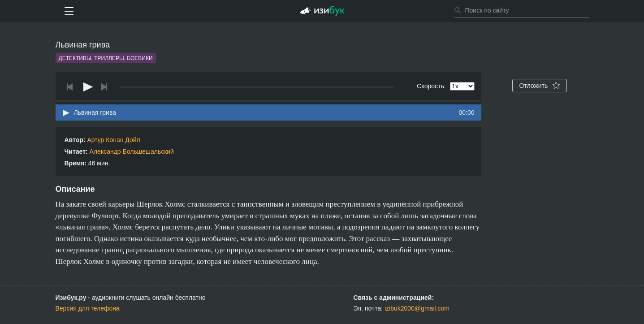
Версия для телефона (88, 308)
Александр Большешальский (132, 151)
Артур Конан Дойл (113, 140)
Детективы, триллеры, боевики (106, 58)
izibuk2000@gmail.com (417, 308)
